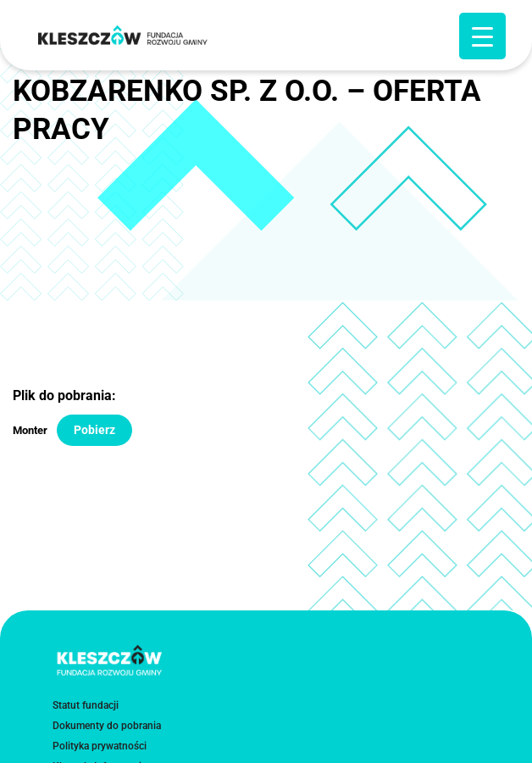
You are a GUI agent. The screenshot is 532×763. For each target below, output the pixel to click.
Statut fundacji (86, 705)
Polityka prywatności (100, 746)
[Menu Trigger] (482, 36)
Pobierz (94, 430)
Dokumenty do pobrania (107, 726)
